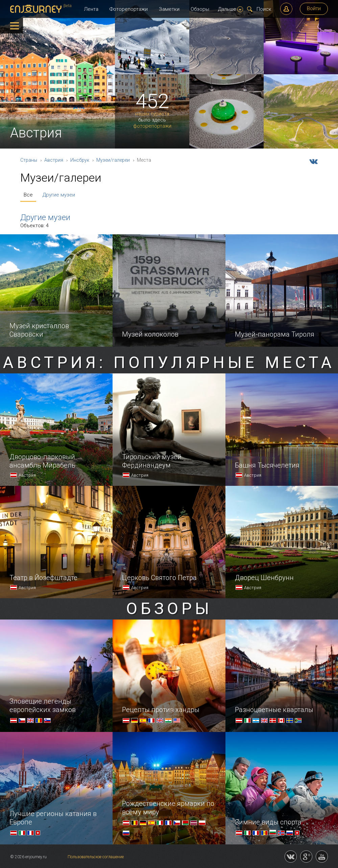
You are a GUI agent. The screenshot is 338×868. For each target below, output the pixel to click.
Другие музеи (59, 195)
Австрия (54, 160)
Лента (91, 9)
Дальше (231, 9)
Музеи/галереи (113, 160)
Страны (29, 160)
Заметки (169, 9)
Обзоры (200, 9)
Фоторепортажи (129, 9)
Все (28, 195)
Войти (314, 8)
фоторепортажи (152, 126)
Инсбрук (80, 160)
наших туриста (152, 114)
